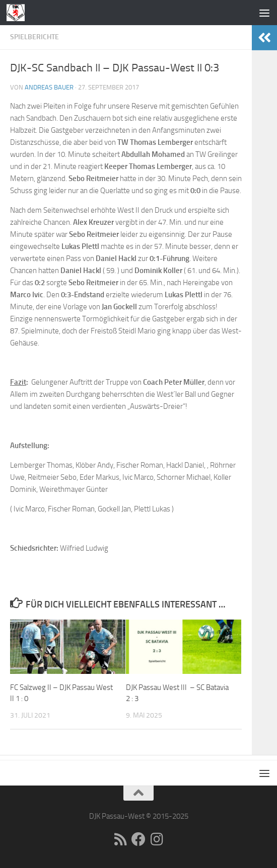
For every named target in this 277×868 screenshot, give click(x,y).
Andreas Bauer (49, 87)
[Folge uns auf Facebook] (138, 839)
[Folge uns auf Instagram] (157, 839)
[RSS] (120, 839)
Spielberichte (34, 37)
